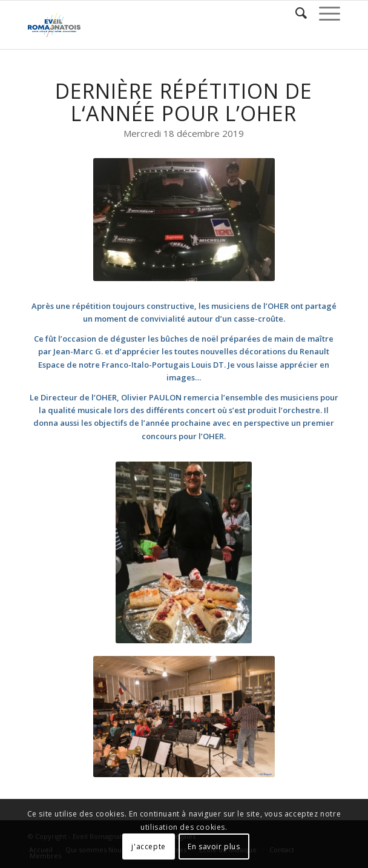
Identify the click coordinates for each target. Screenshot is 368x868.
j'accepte (148, 846)
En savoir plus (214, 846)
